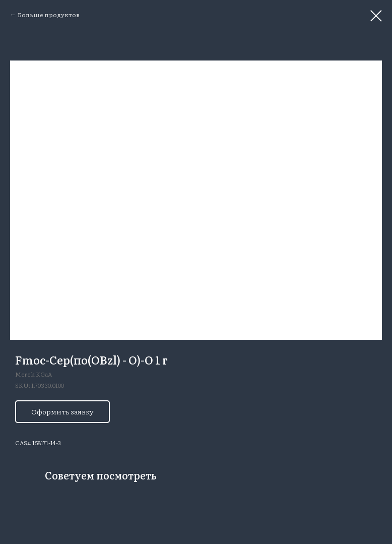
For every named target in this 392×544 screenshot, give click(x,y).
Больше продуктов (49, 15)
